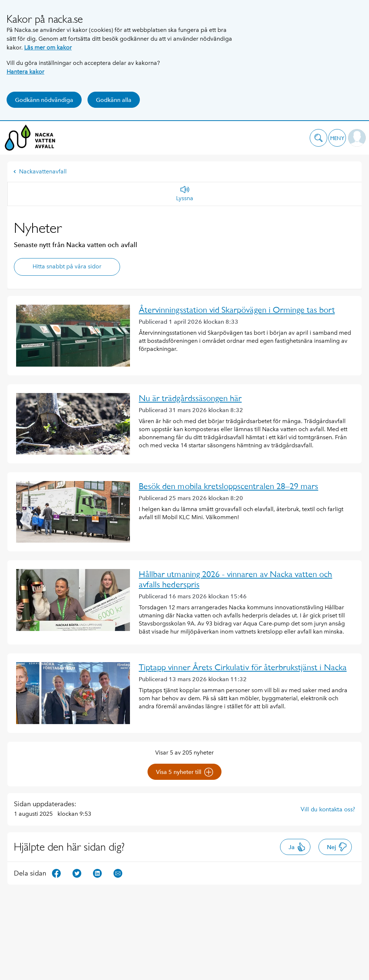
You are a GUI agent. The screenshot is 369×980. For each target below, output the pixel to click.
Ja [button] (297, 847)
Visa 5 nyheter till (184, 772)
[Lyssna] (185, 194)
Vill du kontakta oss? (328, 809)
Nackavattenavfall (40, 171)
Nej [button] (337, 847)
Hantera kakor (25, 72)
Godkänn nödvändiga (44, 100)
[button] (318, 138)
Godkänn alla (114, 100)
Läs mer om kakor (48, 47)
